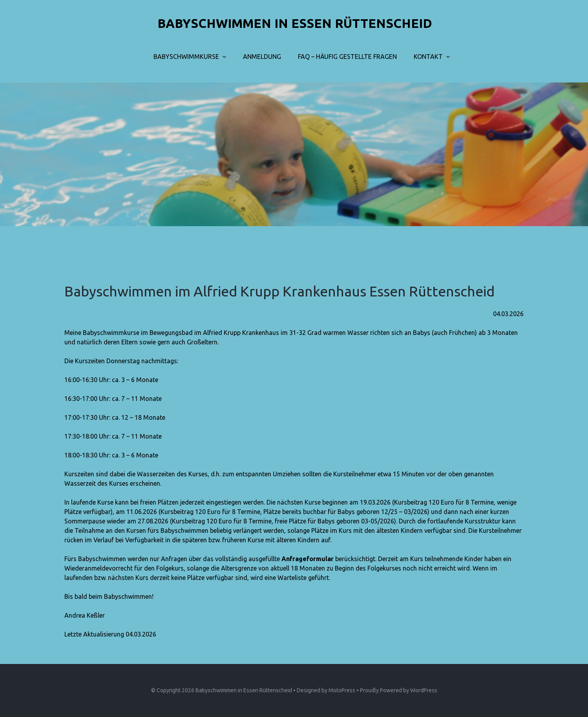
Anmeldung (262, 57)
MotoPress (342, 690)
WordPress (424, 690)
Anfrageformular (308, 559)
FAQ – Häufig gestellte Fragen (347, 57)
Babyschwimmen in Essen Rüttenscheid (244, 690)
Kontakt (428, 57)
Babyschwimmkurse (186, 57)
